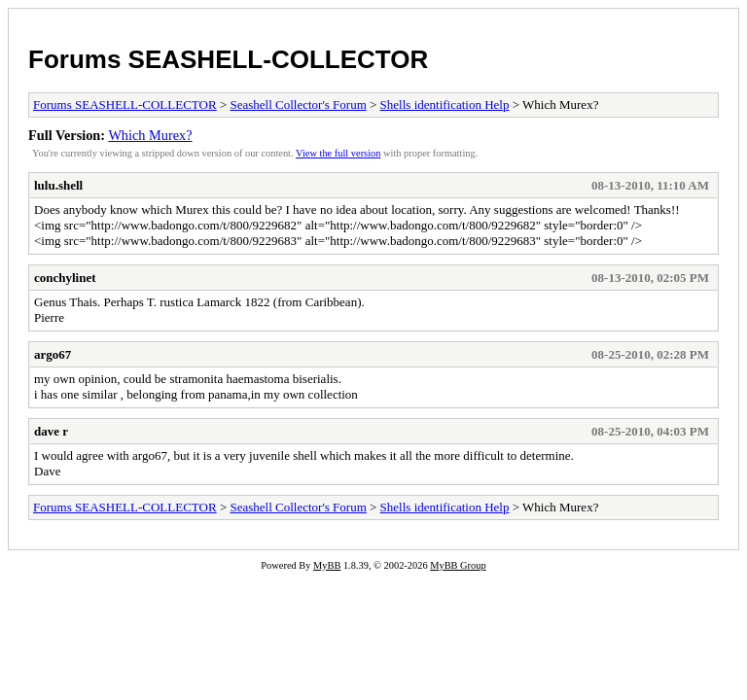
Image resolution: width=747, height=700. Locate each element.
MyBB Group (458, 565)
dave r (51, 431)
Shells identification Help (445, 105)
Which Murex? (150, 135)
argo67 (53, 354)
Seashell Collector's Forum (298, 105)
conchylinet (65, 278)
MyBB (327, 565)
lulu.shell (58, 185)
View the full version (338, 153)
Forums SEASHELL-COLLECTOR (228, 59)
